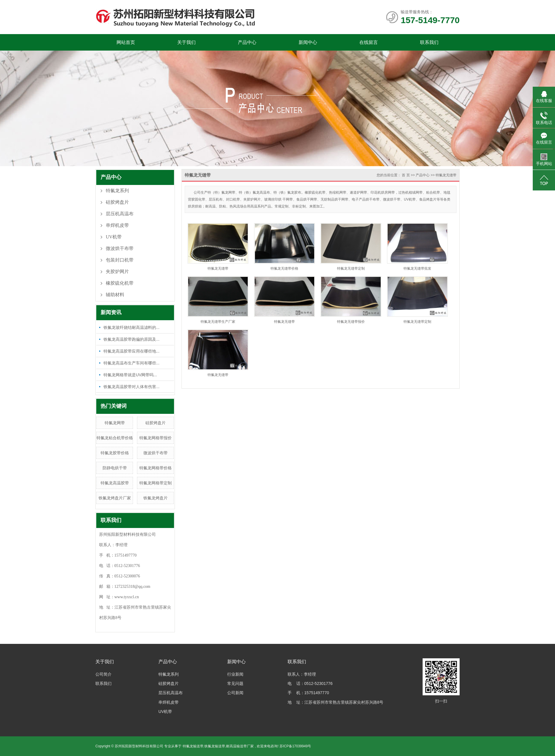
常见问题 (235, 683)
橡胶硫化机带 (120, 283)
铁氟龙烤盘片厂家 (115, 498)
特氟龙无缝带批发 (417, 268)
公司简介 (103, 674)
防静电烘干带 (115, 468)
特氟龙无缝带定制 (351, 268)
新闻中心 (308, 42)
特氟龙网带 (115, 423)
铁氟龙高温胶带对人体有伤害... (132, 387)
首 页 (406, 175)
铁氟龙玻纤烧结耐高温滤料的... (132, 327)
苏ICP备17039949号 (295, 746)
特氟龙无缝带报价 (351, 322)
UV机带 (114, 237)
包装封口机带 (120, 260)
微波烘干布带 (120, 248)
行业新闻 (235, 674)
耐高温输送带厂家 (240, 746)
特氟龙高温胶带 (115, 483)
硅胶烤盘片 (117, 202)
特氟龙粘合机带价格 (115, 438)
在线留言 (369, 42)
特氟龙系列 (117, 191)
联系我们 (429, 42)
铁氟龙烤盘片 (156, 498)
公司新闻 (235, 693)
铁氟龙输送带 (215, 746)
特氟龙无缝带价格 (284, 268)
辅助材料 (115, 295)
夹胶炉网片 (117, 272)
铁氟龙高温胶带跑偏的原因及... (132, 339)
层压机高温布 (120, 214)
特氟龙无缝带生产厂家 (218, 322)
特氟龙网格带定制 (156, 483)
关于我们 (186, 42)
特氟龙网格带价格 (156, 468)
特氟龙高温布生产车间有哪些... (132, 363)
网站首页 (126, 42)
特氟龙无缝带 (446, 175)
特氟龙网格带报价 (156, 438)
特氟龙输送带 (193, 746)
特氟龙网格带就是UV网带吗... (130, 375)
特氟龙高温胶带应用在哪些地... (132, 351)
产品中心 (247, 42)
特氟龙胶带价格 (115, 453)
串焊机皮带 (117, 225)
